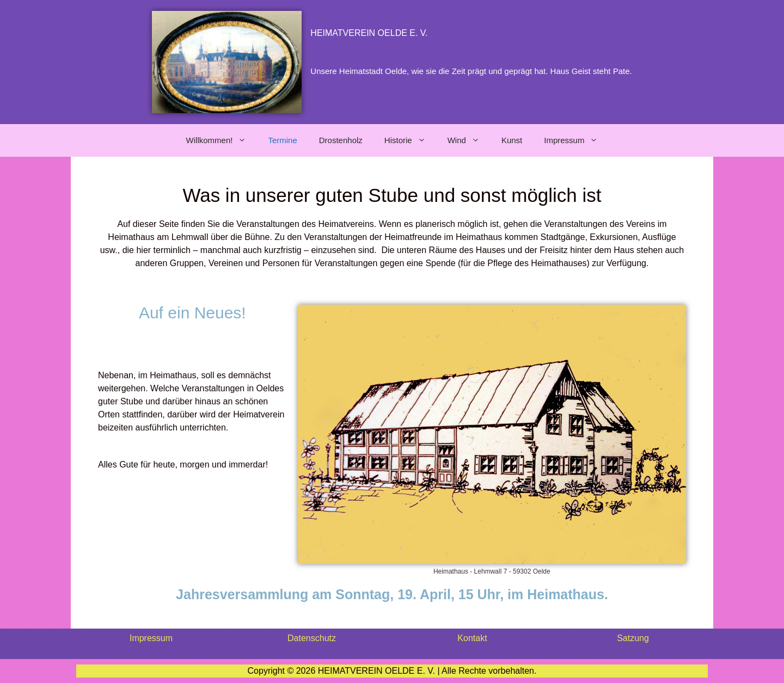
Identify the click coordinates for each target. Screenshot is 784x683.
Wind (469, 140)
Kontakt (472, 638)
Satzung (633, 638)
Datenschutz (312, 638)
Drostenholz (341, 140)
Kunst (512, 140)
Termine (282, 140)
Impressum (576, 140)
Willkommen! (222, 140)
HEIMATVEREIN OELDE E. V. (369, 33)
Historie (411, 140)
